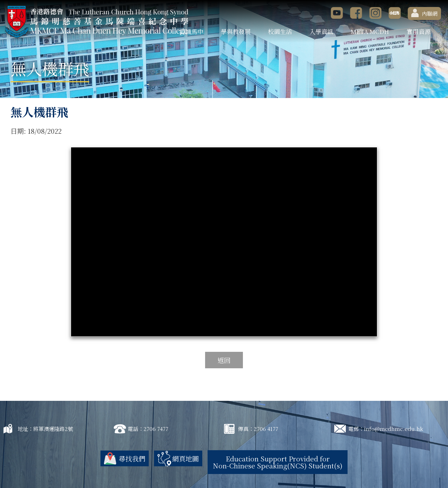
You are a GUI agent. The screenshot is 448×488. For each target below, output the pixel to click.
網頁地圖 (185, 458)
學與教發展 (236, 31)
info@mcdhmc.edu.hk (394, 429)
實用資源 (419, 31)
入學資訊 (321, 31)
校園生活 (280, 31)
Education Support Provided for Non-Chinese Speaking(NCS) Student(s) (278, 462)
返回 (224, 360)
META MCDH (370, 31)
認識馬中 (191, 31)
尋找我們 (132, 458)
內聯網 (424, 13)
